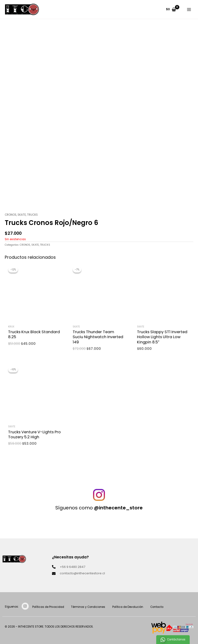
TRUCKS (32, 215)
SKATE (22, 215)
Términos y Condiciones (90, 607)
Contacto (160, 607)
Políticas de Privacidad (49, 607)
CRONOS (11, 215)
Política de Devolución (130, 607)
